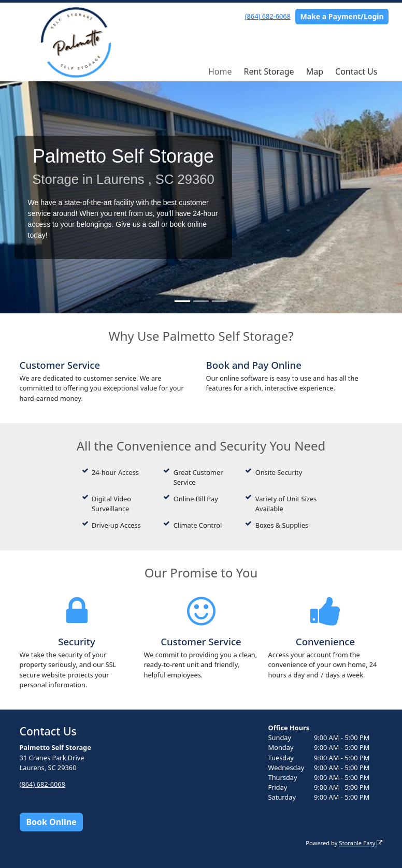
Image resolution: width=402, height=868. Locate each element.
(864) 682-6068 (268, 16)
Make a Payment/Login (342, 16)
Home (220, 71)
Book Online (51, 822)
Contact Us (356, 71)
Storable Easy (361, 843)
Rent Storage (269, 71)
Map (315, 71)
